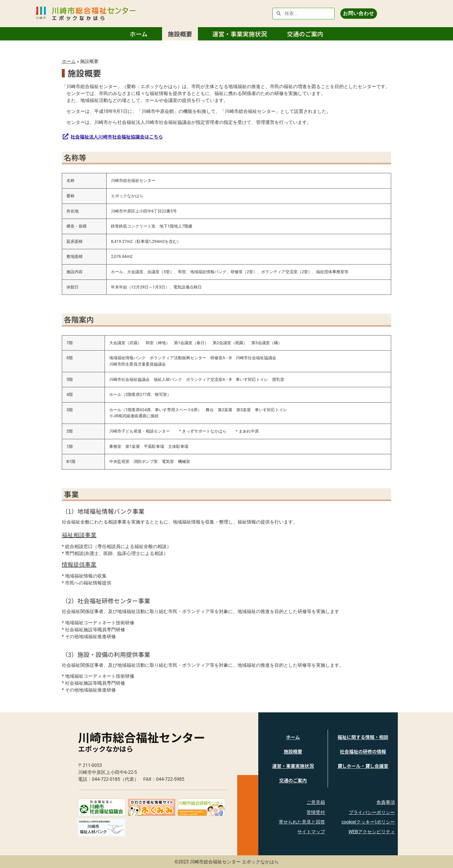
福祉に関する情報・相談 (363, 737)
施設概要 (180, 34)
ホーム (139, 34)
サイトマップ (311, 832)
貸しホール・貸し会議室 (363, 766)
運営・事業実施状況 (240, 34)
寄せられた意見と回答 (302, 822)
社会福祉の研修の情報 (363, 751)
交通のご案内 (305, 34)
